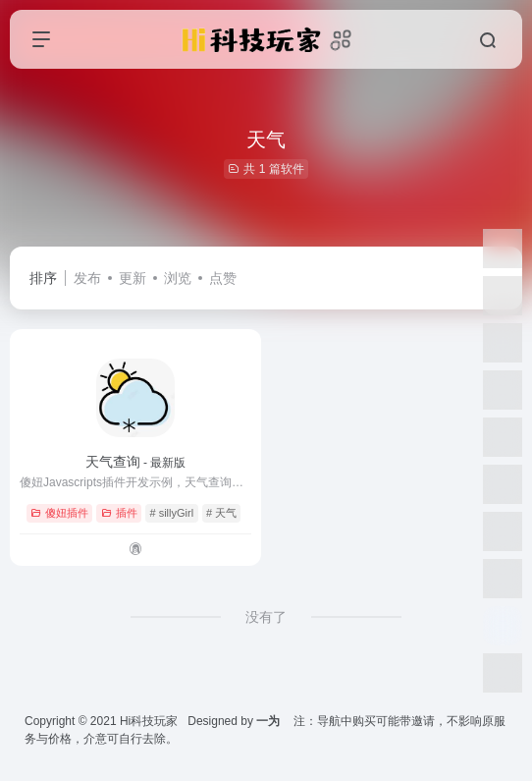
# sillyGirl (171, 513)
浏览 (178, 278)
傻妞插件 (59, 513)
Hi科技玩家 (149, 721)
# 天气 (221, 513)
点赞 (223, 278)
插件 (119, 513)
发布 (87, 278)
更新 (133, 278)
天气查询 (136, 462)
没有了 (266, 617)
